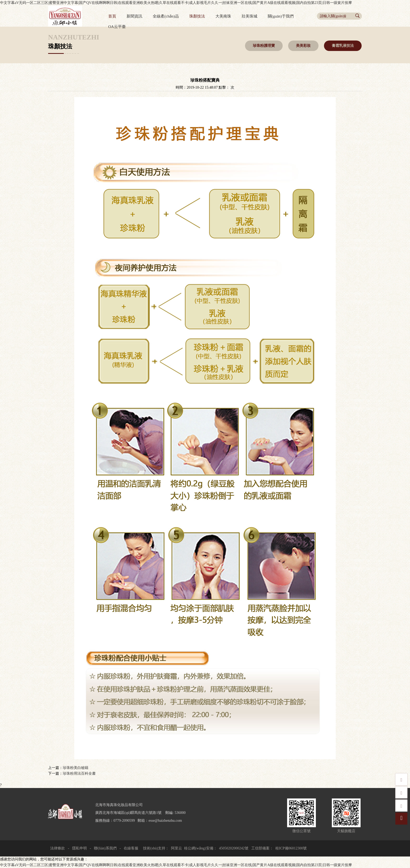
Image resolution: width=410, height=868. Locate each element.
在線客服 (131, 848)
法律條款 (58, 848)
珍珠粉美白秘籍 (76, 768)
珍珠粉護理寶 (264, 46)
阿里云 (176, 848)
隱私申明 (79, 848)
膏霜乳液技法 (343, 46)
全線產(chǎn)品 (166, 16)
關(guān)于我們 (281, 16)
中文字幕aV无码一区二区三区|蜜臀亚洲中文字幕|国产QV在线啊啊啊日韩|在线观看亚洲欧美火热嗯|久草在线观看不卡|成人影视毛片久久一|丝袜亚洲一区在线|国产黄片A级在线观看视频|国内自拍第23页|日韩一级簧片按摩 (176, 3)
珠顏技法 (197, 16)
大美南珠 (223, 16)
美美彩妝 (303, 46)
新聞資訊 (134, 16)
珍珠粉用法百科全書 (79, 773)
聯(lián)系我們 (105, 848)
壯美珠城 (249, 16)
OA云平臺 (117, 27)
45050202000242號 (234, 848)
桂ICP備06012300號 (291, 848)
